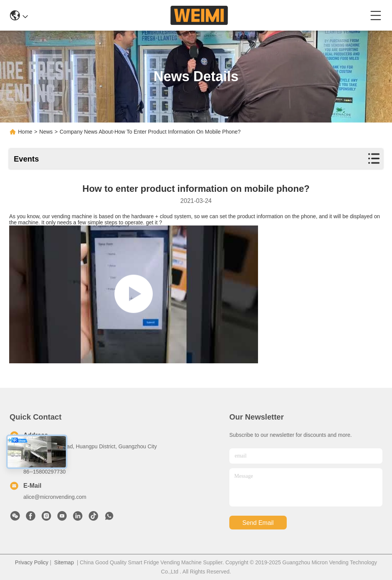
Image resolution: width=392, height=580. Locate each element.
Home (25, 132)
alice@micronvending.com (55, 497)
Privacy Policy (32, 562)
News (46, 132)
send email (258, 523)
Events (26, 159)
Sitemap (64, 562)
